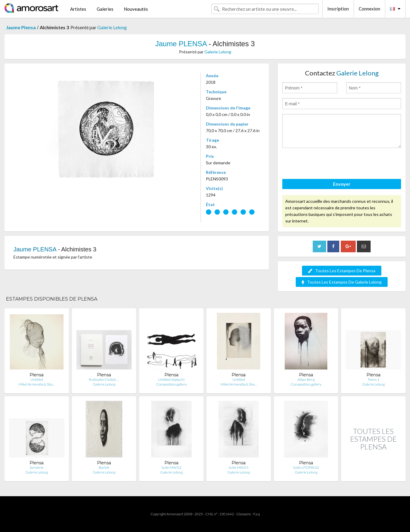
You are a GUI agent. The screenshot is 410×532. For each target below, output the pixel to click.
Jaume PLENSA (181, 44)
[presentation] (328, 164)
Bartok (104, 467)
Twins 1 (373, 379)
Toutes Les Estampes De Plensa (342, 271)
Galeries (105, 9)
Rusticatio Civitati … (104, 379)
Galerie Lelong (112, 27)
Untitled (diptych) (171, 379)
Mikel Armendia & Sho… (37, 384)
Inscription (338, 9)
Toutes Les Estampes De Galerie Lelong (342, 282)
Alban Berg (306, 379)
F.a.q (257, 514)
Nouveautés (136, 9)
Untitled (37, 379)
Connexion (369, 9)
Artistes (78, 9)
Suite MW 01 (239, 467)
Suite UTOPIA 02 (306, 467)
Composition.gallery (171, 384)
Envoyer (342, 184)
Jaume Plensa (21, 27)
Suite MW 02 (171, 467)
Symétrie (37, 467)
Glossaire (244, 514)
